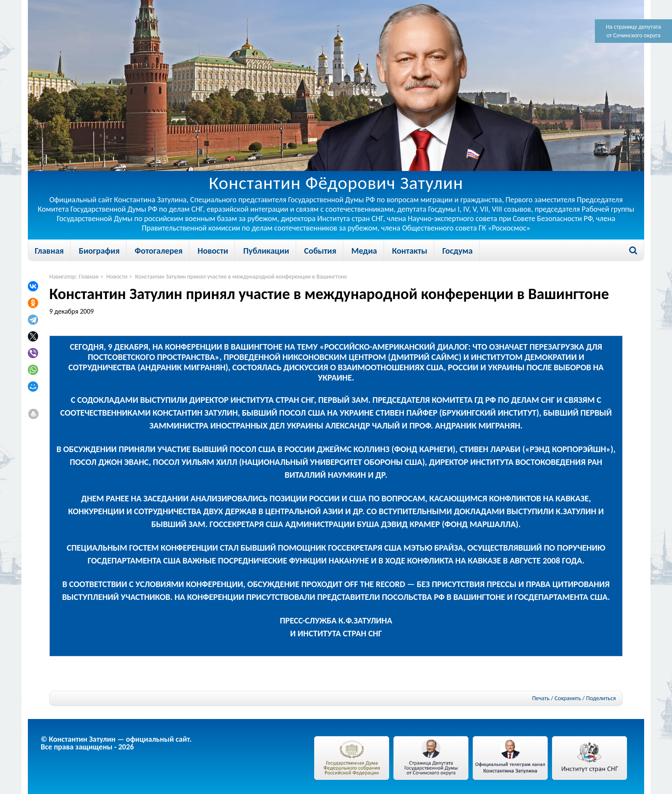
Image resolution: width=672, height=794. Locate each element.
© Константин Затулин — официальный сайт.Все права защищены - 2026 (116, 743)
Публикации (266, 251)
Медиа (364, 251)
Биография (99, 251)
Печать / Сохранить (556, 698)
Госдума (457, 251)
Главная (49, 251)
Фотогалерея (159, 251)
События (320, 251)
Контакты (410, 251)
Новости (213, 251)
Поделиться (601, 698)
